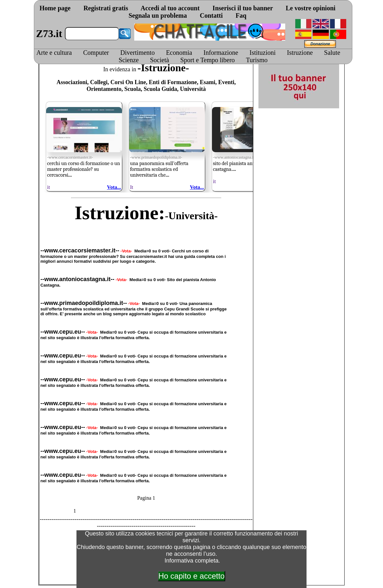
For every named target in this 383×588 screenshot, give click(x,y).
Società (160, 60)
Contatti (211, 15)
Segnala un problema (158, 15)
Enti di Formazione (173, 82)
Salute (332, 53)
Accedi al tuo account (170, 8)
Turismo (257, 60)
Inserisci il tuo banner (243, 8)
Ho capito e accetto (191, 576)
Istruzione (300, 53)
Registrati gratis (106, 8)
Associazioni (72, 82)
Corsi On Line (128, 82)
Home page (55, 8)
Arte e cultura (54, 53)
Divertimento (138, 53)
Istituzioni (262, 53)
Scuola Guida (160, 89)
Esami (207, 82)
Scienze (129, 60)
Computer (96, 53)
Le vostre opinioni (310, 8)
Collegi (99, 82)
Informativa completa (191, 561)
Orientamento (104, 89)
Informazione (221, 53)
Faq (241, 15)
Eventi (226, 82)
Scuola (132, 89)
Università (193, 89)
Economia (179, 53)
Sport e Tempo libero (208, 60)
